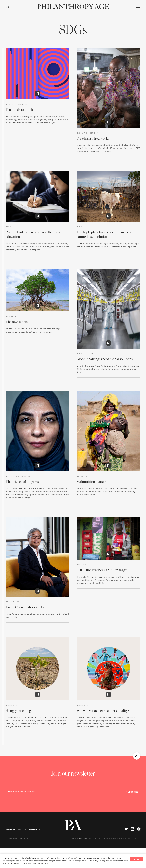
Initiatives (10, 830)
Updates (82, 564)
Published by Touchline (18, 838)
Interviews (13, 476)
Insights (82, 133)
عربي (8, 7)
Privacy (127, 838)
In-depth (11, 104)
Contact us (35, 830)
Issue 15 (23, 104)
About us (22, 830)
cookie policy (27, 863)
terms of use (42, 863)
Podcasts (12, 705)
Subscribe (132, 792)
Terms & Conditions (112, 838)
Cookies (137, 838)
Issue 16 (93, 133)
